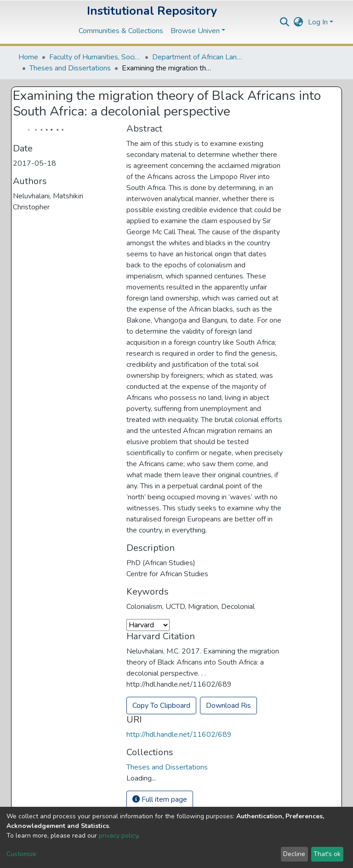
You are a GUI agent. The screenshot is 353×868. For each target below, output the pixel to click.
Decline (294, 854)
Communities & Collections (121, 31)
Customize (21, 854)
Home (28, 57)
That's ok (327, 854)
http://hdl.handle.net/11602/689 (179, 735)
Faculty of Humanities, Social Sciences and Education (95, 57)
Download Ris (228, 706)
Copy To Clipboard (161, 706)
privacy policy (118, 836)
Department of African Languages (198, 57)
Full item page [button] (160, 799)
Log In (318, 22)
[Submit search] (285, 22)
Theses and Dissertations (70, 68)
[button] (299, 22)
